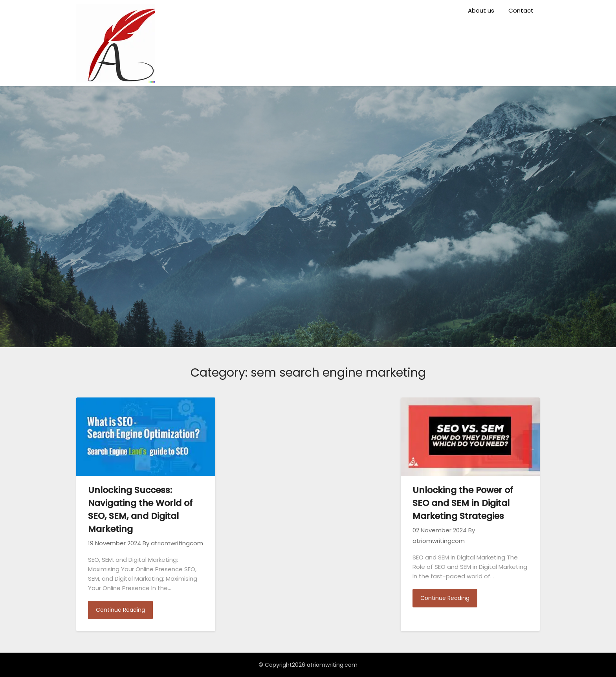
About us (481, 10)
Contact (521, 10)
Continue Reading (120, 610)
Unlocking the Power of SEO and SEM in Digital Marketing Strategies (463, 503)
